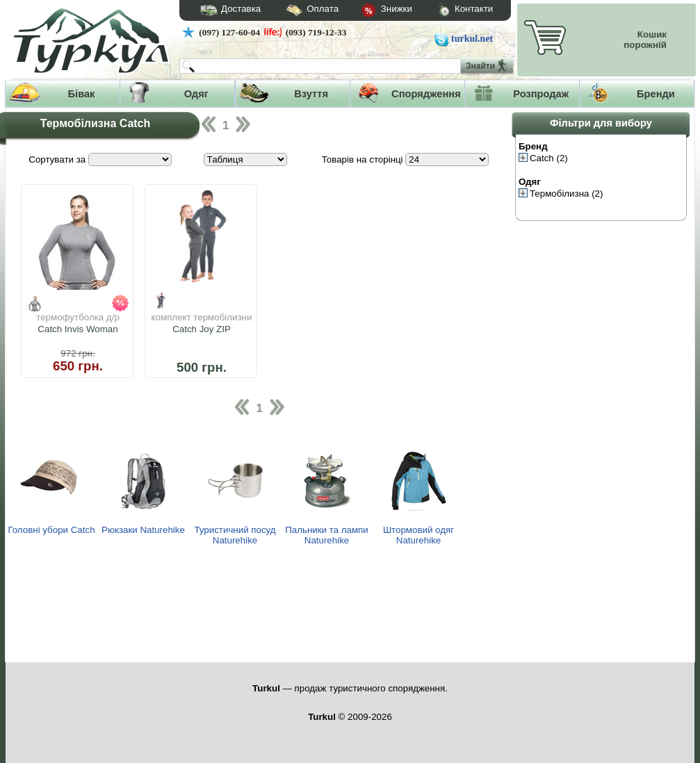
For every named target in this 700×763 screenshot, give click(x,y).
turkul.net (472, 39)
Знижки (375, 11)
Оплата (300, 11)
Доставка (226, 10)
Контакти (453, 11)
